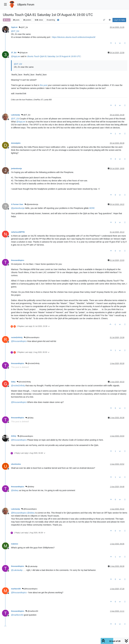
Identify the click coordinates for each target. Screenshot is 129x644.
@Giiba (29, 418)
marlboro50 (16, 589)
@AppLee (23, 53)
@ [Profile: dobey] (15, 490)
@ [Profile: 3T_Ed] (15, 31)
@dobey (30, 487)
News (7, 20)
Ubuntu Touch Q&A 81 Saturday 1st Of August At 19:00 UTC (54, 56)
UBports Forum (26, 5)
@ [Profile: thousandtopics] (19, 341)
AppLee (14, 27)
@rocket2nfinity (32, 363)
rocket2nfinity (17, 337)
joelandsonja (16, 169)
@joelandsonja (31, 204)
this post (43, 85)
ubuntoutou (16, 464)
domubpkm (16, 143)
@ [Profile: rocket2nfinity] (18, 386)
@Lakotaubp (31, 566)
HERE (92, 208)
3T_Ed (14, 53)
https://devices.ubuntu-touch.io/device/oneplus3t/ (74, 37)
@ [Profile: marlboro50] (17, 615)
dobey (14, 436)
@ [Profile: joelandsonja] (18, 208)
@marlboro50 (32, 611)
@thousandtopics (32, 337)
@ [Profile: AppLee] (16, 56)
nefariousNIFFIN (18, 232)
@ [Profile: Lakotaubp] (17, 570)
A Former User (17, 204)
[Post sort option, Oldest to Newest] (104, 20)
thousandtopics (18, 260)
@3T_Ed (23, 27)
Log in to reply (119, 20)
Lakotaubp (15, 115)
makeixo (15, 544)
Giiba (13, 382)
